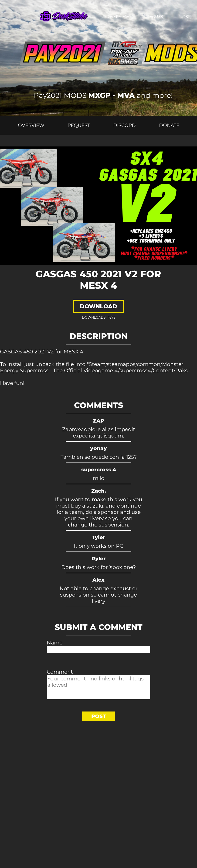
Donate (169, 125)
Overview (119, 17)
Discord (124, 125)
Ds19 (187, 17)
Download (98, 306)
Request (156, 17)
